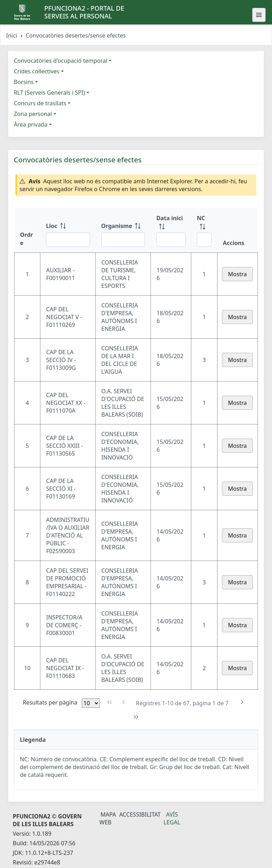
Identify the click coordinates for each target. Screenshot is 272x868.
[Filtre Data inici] (171, 240)
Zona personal (33, 114)
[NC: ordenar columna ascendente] (204, 230)
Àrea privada (31, 124)
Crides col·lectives (37, 71)
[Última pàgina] (136, 717)
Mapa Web (108, 818)
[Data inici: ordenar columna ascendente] (171, 230)
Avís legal (172, 818)
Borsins (24, 82)
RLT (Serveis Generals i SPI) (49, 93)
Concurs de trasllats (40, 103)
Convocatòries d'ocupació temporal (61, 61)
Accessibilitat (140, 814)
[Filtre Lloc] (68, 240)
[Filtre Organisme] (123, 240)
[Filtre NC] (204, 240)
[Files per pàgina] (91, 703)
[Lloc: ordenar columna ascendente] (68, 230)
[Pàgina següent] (242, 702)
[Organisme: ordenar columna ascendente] (123, 230)
